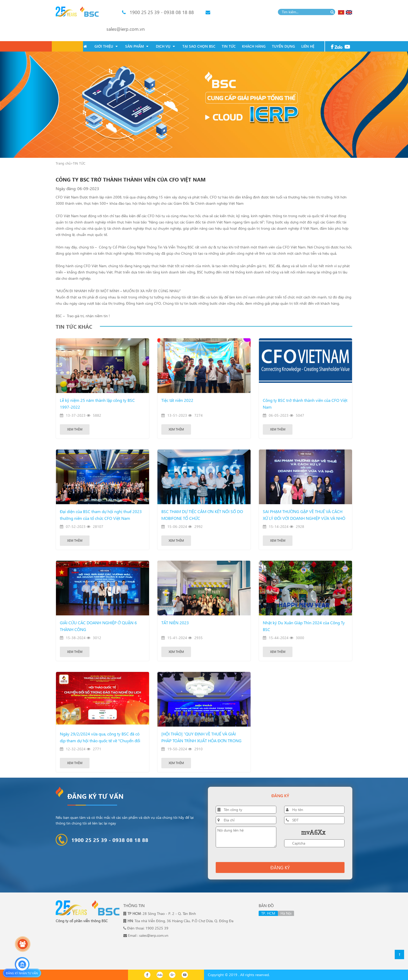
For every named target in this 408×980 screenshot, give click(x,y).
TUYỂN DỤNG (283, 46)
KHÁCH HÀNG (254, 46)
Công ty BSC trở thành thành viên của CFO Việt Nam (305, 404)
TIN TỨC (229, 46)
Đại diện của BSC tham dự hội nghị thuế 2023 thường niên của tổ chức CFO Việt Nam (101, 515)
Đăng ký (280, 867)
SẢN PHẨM (137, 46)
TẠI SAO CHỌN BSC (199, 46)
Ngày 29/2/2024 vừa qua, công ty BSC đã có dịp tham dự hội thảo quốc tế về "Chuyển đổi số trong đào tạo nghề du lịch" (100, 738)
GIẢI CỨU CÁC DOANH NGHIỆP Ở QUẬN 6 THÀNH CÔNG (98, 626)
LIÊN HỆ (308, 46)
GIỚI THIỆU (106, 46)
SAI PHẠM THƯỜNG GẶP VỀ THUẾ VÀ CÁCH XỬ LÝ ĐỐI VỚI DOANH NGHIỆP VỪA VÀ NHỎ (304, 515)
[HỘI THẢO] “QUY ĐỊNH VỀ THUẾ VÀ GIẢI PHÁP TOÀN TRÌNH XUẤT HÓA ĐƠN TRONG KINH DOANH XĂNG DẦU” (201, 738)
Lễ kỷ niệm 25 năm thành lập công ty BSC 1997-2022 (97, 404)
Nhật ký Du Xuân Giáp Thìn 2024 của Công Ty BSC (304, 626)
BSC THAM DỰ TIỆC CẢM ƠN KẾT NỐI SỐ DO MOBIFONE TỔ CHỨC (202, 515)
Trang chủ (63, 163)
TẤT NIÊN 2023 (175, 623)
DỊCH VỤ (165, 46)
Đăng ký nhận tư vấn (22, 973)
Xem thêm (75, 429)
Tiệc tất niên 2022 (177, 400)
